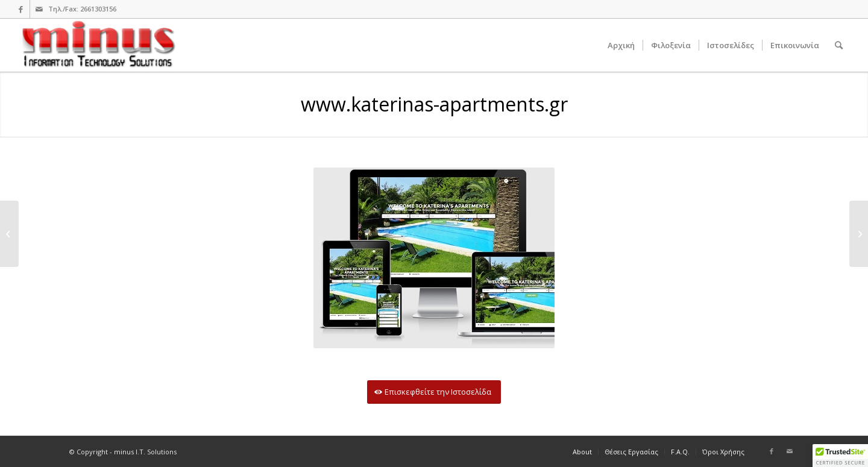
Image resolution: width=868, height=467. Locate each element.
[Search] (839, 45)
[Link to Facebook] (21, 9)
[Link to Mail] (39, 9)
